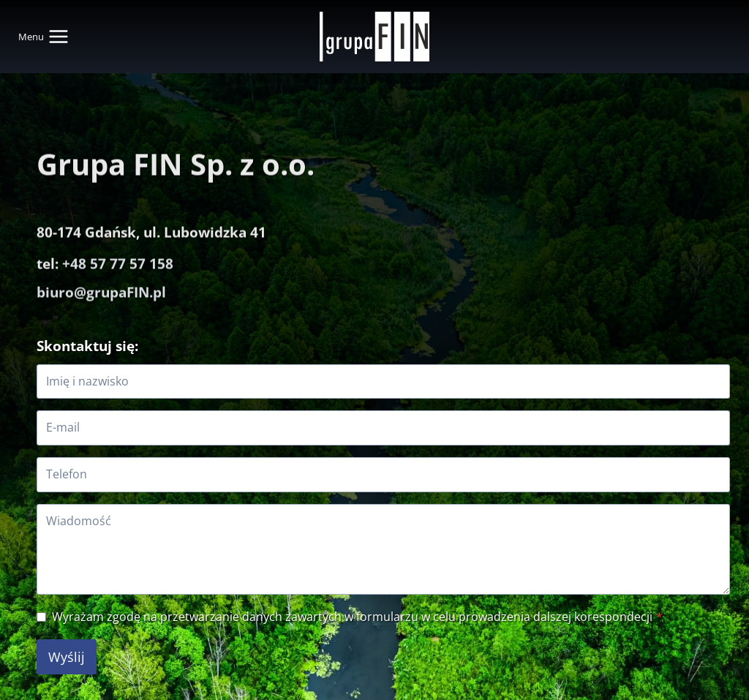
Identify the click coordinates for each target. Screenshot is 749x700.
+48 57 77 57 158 (118, 248)
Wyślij (67, 657)
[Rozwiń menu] (46, 37)
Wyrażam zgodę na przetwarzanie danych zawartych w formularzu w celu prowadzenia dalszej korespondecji (357, 617)
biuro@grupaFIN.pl (101, 276)
